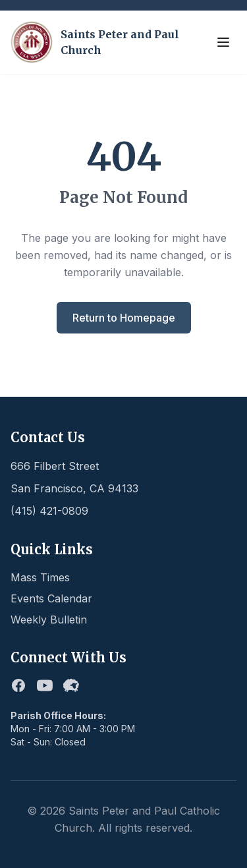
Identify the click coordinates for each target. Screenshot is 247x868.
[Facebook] (18, 685)
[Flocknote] (71, 685)
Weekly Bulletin (49, 620)
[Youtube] (45, 685)
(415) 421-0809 (49, 511)
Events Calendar (51, 598)
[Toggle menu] (223, 42)
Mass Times (40, 577)
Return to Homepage (124, 318)
